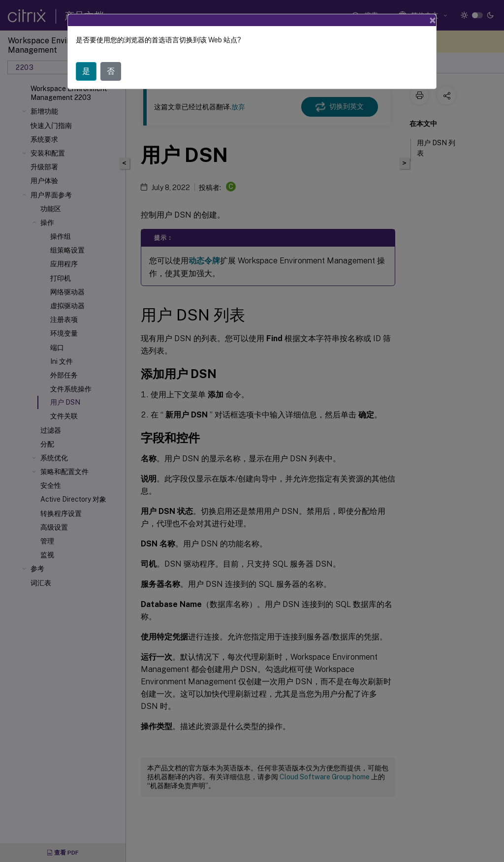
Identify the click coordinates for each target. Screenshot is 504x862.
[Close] (433, 20)
